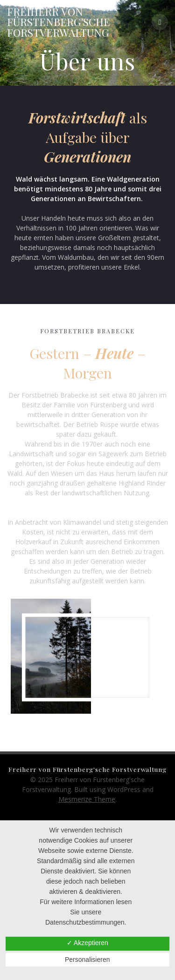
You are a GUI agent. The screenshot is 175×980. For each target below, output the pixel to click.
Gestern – (68, 353)
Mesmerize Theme (87, 799)
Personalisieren (87, 960)
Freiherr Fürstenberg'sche (59, 22)
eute (120, 353)
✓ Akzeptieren (87, 943)
